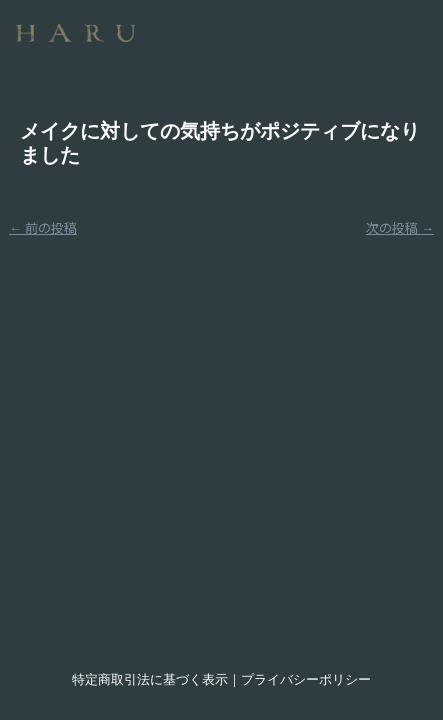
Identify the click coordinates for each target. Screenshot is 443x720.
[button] (301, 25)
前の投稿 (43, 227)
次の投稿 (400, 227)
